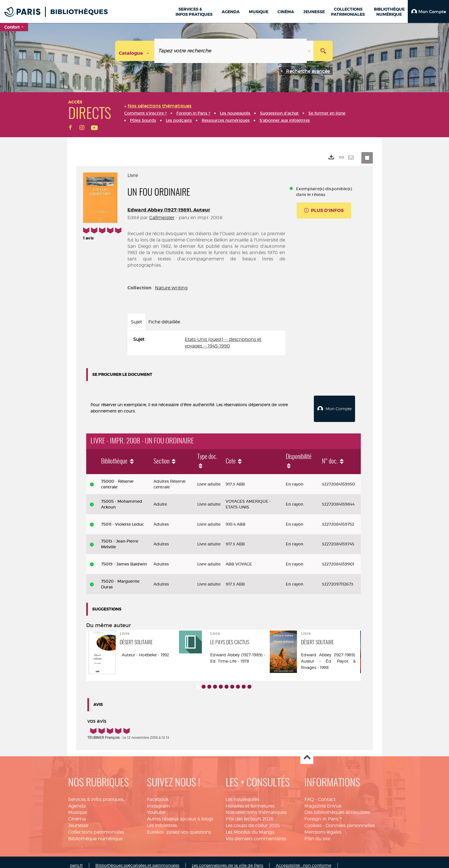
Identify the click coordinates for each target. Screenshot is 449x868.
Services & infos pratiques (96, 793)
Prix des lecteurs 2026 (250, 813)
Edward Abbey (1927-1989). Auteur (169, 210)
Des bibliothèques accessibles (337, 806)
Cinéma (77, 813)
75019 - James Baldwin (124, 558)
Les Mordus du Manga (250, 825)
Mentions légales (323, 825)
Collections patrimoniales (96, 825)
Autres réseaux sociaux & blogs (180, 813)
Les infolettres (162, 819)
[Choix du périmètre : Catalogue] (135, 51)
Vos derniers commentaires (256, 832)
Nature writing (171, 288)
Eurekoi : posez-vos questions (179, 825)
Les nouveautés (242, 793)
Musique (78, 806)
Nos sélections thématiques (256, 806)
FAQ (309, 793)
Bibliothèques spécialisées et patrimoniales (137, 859)
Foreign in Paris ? (323, 813)
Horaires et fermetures (250, 799)
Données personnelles (350, 819)
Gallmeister (162, 218)
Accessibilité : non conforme (304, 859)
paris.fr (76, 859)
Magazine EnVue (323, 799)
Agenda (77, 799)
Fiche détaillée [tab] (164, 322)
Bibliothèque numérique (95, 832)
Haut (307, 751)
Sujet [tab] (136, 322)
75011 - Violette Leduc (123, 518)
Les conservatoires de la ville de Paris (228, 859)
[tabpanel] (206, 343)
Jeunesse (78, 819)
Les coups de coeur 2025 (253, 819)
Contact (327, 793)
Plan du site (317, 832)
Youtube (156, 806)
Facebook (158, 793)
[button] (428, 11)
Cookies (313, 819)
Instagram (158, 799)
